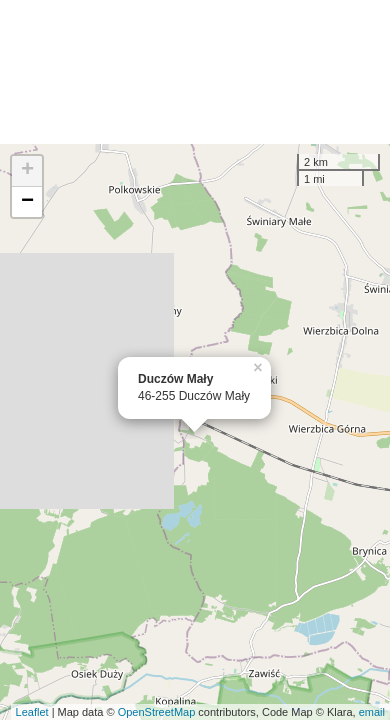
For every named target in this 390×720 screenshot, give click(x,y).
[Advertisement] (195, 72)
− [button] (27, 202)
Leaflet (32, 712)
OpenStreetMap (157, 712)
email (372, 712)
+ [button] (27, 171)
